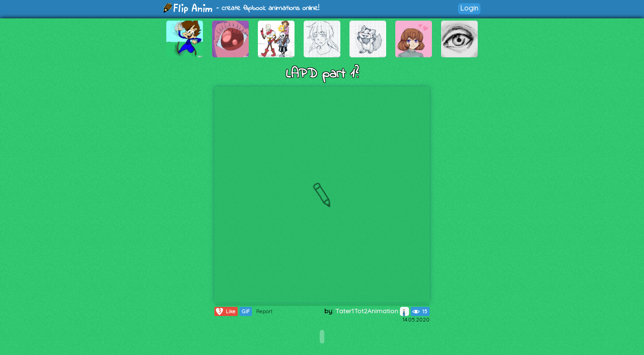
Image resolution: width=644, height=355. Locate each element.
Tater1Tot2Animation (372, 311)
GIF (246, 311)
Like (225, 311)
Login (469, 8)
